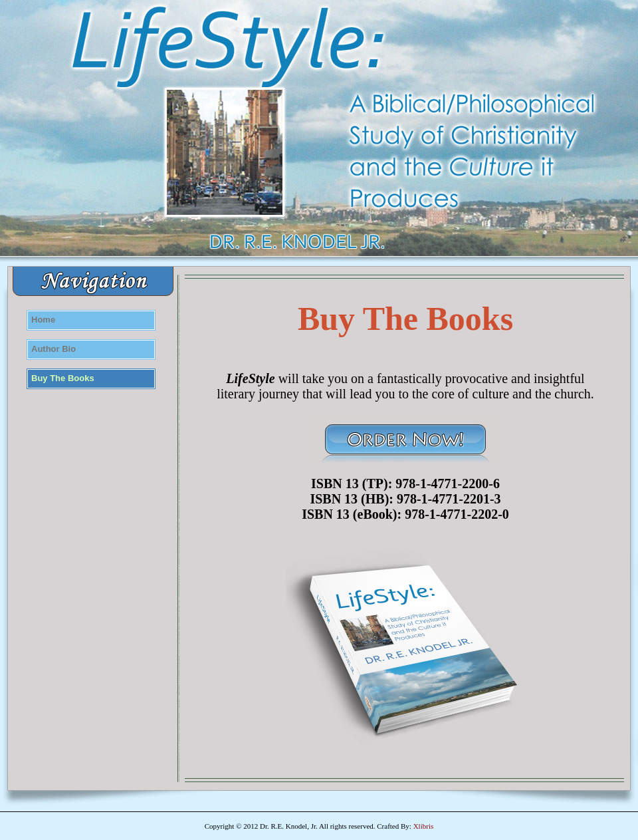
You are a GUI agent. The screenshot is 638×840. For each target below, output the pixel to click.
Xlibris (424, 826)
